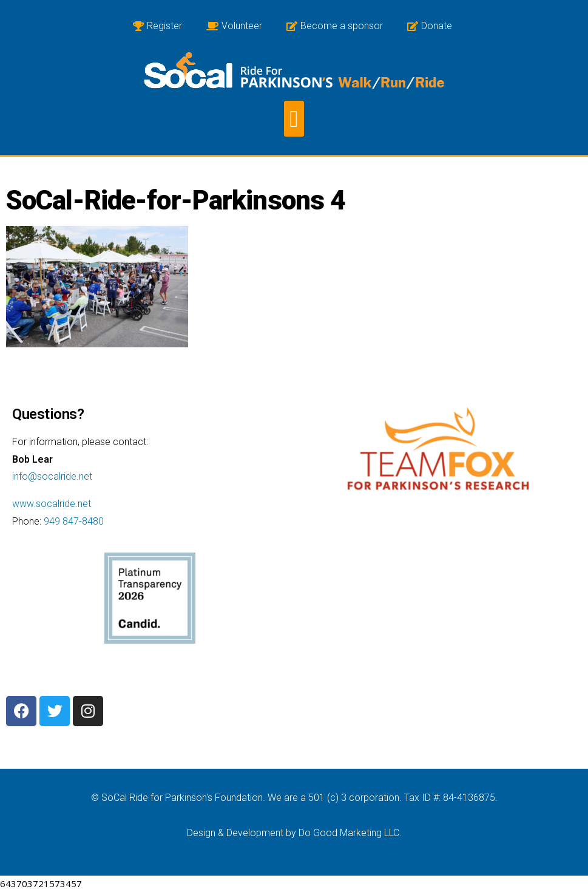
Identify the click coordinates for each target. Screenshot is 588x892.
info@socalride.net (52, 476)
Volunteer (234, 26)
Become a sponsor (335, 26)
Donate (430, 26)
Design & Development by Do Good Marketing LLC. (294, 833)
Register (157, 26)
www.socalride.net (52, 504)
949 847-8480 (74, 521)
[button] (294, 119)
